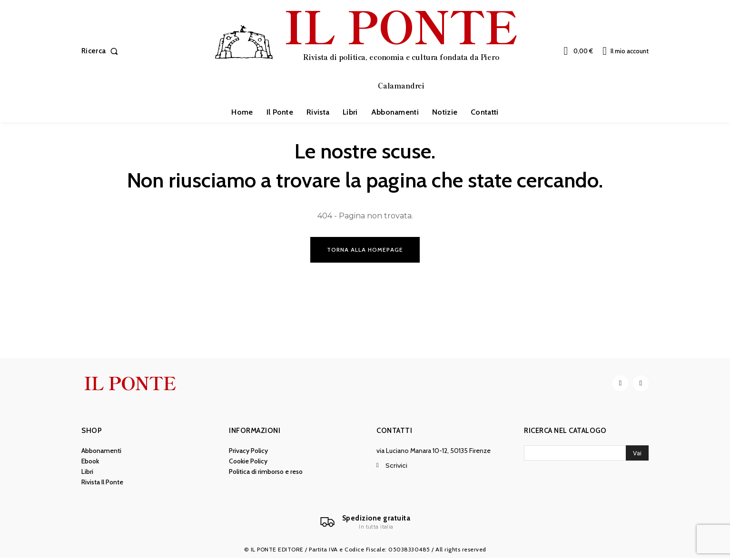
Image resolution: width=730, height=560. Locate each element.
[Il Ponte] (365, 524)
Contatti (394, 432)
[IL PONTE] (366, 50)
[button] (102, 51)
